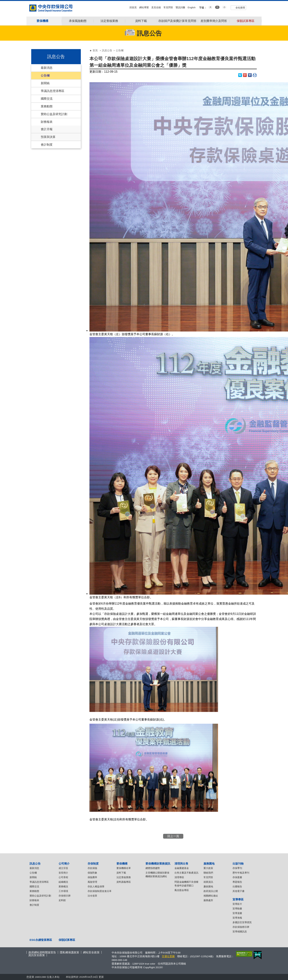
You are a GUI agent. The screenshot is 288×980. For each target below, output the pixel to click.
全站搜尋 (240, 8)
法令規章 (92, 896)
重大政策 (208, 868)
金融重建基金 (182, 868)
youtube (251, 7)
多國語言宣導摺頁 (242, 922)
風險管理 (92, 882)
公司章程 (63, 877)
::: (1, 2)
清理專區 (179, 877)
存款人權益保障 (96, 887)
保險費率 (92, 877)
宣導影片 (237, 904)
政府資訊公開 (211, 891)
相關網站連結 (211, 896)
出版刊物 (238, 864)
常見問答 (168, 7)
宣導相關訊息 (240, 932)
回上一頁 (173, 836)
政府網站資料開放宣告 (42, 952)
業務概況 (63, 887)
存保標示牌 (65, 896)
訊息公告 (107, 50)
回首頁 (133, 7)
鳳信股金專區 (182, 890)
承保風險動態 (78, 21)
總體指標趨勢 (153, 868)
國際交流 (47, 99)
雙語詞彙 (180, 7)
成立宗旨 (63, 868)
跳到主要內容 (2, 2)
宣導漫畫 (237, 913)
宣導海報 (237, 918)
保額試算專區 (246, 21)
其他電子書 (238, 891)
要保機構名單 (124, 868)
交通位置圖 (168, 956)
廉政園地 (208, 887)
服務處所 (208, 900)
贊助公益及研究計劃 (54, 114)
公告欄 (45, 75)
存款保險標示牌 (241, 927)
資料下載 (141, 21)
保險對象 (92, 873)
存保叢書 (237, 877)
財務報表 (47, 122)
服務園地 (209, 864)
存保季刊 (237, 868)
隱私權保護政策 (70, 952)
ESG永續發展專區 (41, 940)
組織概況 (63, 882)
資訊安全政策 (37, 955)
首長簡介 (63, 873)
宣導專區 (238, 899)
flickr (257, 7)
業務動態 (47, 106)
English (192, 7)
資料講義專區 (124, 882)
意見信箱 (156, 7)
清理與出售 (181, 864)
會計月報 (47, 129)
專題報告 (237, 882)
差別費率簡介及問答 (214, 21)
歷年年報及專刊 (241, 873)
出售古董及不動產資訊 (186, 873)
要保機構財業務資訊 (158, 864)
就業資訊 (208, 882)
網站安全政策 (91, 952)
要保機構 (122, 864)
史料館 (62, 900)
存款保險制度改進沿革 (100, 891)
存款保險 (92, 868)
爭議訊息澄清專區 (53, 91)
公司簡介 (64, 864)
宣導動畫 (237, 909)
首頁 (95, 50)
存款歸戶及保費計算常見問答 (177, 21)
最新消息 (47, 68)
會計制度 (47, 145)
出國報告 (237, 887)
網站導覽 (144, 7)
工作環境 (63, 891)
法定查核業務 (109, 21)
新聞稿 (45, 83)
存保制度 (93, 864)
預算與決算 (48, 137)
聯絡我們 (208, 873)
